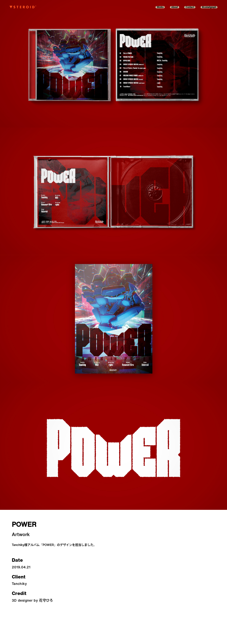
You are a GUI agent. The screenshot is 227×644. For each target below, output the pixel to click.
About (174, 7)
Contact (190, 7)
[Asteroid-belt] (23, 7)
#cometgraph (209, 7)
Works (160, 7)
